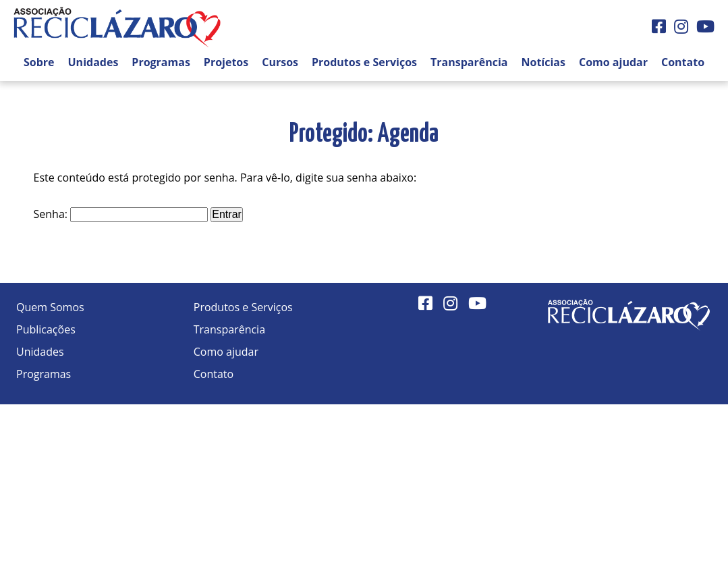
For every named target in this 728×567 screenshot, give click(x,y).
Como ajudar (613, 62)
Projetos (226, 62)
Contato (683, 62)
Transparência (469, 62)
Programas (161, 62)
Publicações (46, 329)
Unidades (93, 62)
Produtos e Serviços (364, 62)
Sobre (39, 62)
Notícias (543, 62)
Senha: (121, 214)
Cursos (280, 62)
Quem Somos (50, 307)
